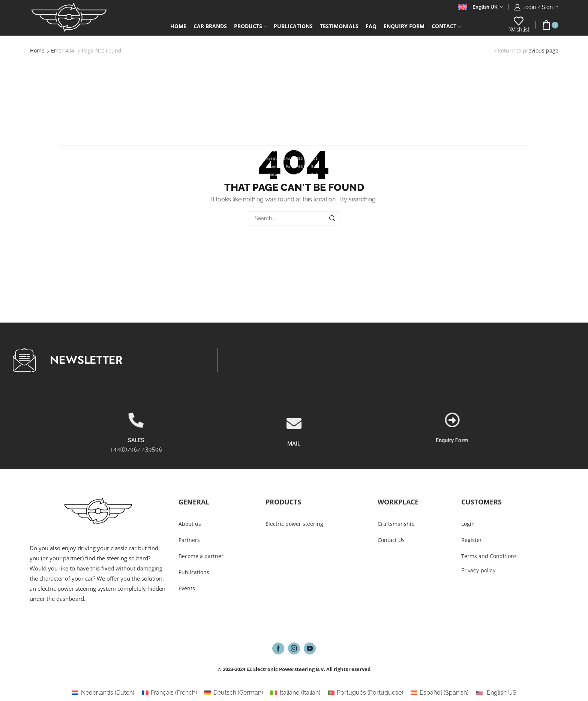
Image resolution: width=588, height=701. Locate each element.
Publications (293, 26)
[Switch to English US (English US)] (496, 693)
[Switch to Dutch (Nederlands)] (103, 693)
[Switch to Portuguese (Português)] (365, 693)
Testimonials (339, 26)
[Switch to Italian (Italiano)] (295, 693)
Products (250, 26)
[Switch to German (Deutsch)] (234, 693)
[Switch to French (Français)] (169, 693)
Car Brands (210, 26)
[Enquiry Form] (532, 420)
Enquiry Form (532, 440)
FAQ (371, 26)
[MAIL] (294, 447)
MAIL (294, 467)
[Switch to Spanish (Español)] (439, 693)
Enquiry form (404, 26)
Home (178, 26)
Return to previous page (528, 50)
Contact (446, 26)
